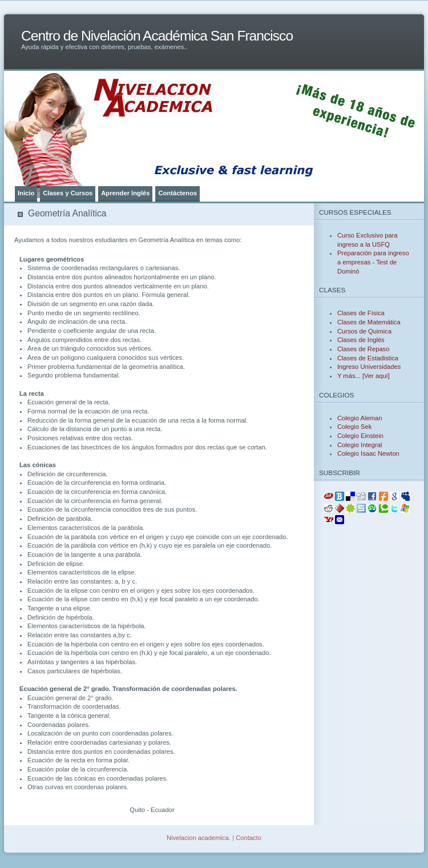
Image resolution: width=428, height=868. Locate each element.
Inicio (26, 193)
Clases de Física (361, 313)
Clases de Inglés (361, 340)
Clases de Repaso (363, 349)
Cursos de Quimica (364, 331)
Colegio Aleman (360, 418)
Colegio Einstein (360, 436)
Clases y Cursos (68, 193)
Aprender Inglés (125, 193)
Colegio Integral (360, 445)
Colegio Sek (354, 427)
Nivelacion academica (198, 838)
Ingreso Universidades (369, 367)
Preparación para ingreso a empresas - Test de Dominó (373, 262)
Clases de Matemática (369, 322)
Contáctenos (177, 193)
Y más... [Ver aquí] (364, 376)
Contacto (249, 838)
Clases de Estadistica (368, 358)
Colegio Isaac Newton (368, 453)
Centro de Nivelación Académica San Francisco (157, 36)
